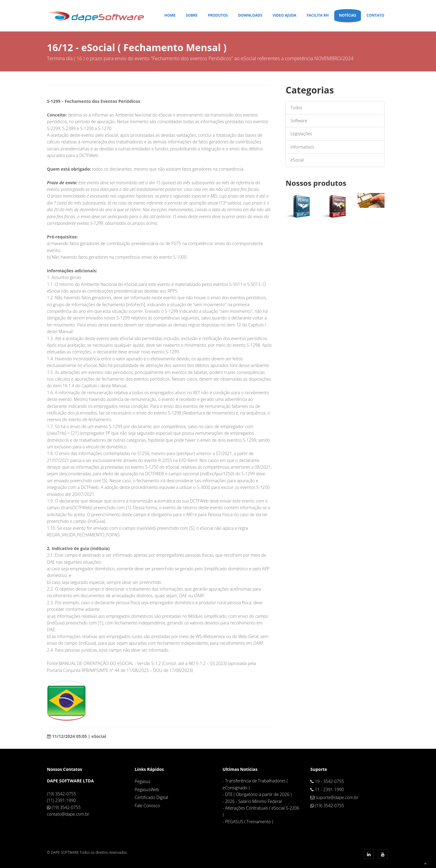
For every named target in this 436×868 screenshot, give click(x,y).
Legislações (301, 134)
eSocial (297, 160)
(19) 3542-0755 (66, 807)
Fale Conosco (147, 806)
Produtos (218, 15)
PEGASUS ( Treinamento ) (249, 822)
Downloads (250, 15)
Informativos (302, 147)
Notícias (348, 15)
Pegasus (143, 781)
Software (299, 121)
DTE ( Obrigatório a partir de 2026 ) (258, 794)
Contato (375, 15)
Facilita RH (318, 15)
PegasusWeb (147, 789)
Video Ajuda (284, 15)
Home (170, 15)
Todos (296, 108)
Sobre (192, 15)
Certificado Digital (151, 797)
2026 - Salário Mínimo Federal (253, 801)
